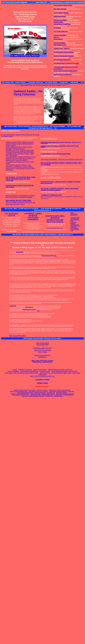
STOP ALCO (25, 390)
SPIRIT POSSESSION (42, 390)
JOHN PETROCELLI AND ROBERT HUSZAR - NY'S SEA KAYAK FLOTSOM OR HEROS (21, 196)
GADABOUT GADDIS (25, 370)
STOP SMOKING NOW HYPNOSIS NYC (64, 371)
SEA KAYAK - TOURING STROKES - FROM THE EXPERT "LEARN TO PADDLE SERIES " (60, 189)
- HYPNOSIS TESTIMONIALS (74, 228)
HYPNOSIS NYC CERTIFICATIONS (54, 396)
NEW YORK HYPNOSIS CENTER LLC (43, 376)
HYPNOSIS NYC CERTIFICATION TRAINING (60, 390)
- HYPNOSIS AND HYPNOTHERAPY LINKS (75, 220)
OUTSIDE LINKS (45, 371)
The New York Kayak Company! (64, 56)
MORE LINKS (43, 383)
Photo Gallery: (58, 39)
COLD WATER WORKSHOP (29, 371)
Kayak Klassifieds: (60, 43)
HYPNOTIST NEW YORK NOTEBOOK (20, 394)
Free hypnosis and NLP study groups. (55, 228)
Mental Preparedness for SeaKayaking (42, 356)
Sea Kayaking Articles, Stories (63, 5)
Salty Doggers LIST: (60, 45)
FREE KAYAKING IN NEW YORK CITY (60, 370)
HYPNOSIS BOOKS (68, 395)
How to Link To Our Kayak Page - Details (42, 351)
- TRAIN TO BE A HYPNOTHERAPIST (75, 225)
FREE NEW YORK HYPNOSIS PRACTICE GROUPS (22, 373)
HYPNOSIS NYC (51, 393)
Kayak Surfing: (59, 22)
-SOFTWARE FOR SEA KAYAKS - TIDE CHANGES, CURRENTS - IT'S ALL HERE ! (19, 166)
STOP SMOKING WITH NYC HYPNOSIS (38, 391)
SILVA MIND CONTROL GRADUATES (65, 394)
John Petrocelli (20, 252)
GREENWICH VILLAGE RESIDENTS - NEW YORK (62, 391)
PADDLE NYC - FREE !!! (62, 49)
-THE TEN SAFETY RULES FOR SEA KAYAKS (21, 157)
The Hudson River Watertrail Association (66, 63)
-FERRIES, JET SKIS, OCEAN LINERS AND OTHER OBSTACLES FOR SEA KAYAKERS (20, 151)
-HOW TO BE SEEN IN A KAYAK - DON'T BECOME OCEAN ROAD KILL (19, 148)
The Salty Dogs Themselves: (62, 60)
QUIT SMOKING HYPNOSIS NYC (20, 395)
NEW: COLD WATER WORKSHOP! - (66, 71)
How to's (57, 37)
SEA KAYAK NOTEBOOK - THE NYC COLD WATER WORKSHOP (62, 159)
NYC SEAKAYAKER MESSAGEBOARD (42, 344)
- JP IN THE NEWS (75, 217)
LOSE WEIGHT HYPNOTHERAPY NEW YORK (41, 395)
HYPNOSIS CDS (58, 395)
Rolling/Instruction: (60, 16)
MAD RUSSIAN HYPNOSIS (48, 394)
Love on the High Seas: (61, 31)
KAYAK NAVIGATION (40, 370)
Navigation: (57, 28)
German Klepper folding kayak (49, 256)
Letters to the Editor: (60, 35)
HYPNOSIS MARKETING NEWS (25, 393)
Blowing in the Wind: (60, 20)
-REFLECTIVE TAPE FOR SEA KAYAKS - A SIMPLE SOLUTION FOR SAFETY (19, 159)
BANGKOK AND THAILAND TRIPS (19, 391)
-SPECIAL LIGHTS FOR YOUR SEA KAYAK (20, 142)
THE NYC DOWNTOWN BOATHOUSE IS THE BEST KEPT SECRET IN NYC (20, 203)
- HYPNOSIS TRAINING (74, 223)
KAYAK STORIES (13, 371)
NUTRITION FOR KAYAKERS (64, 52)
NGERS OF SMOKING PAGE (52, 195)
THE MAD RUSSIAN (35, 394)
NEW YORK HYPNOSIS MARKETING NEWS (33, 396)
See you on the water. (18, 336)
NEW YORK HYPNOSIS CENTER (42, 361)
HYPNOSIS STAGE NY (62, 393)
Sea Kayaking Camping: (61, 13)
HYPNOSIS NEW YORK (40, 393)
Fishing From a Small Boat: (62, 24)
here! (38, 311)
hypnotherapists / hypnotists (29, 310)
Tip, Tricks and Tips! (60, 9)
